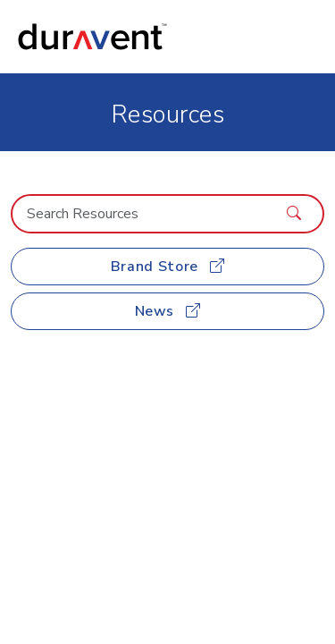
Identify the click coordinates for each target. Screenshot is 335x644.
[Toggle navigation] (300, 37)
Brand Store (167, 267)
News (168, 311)
